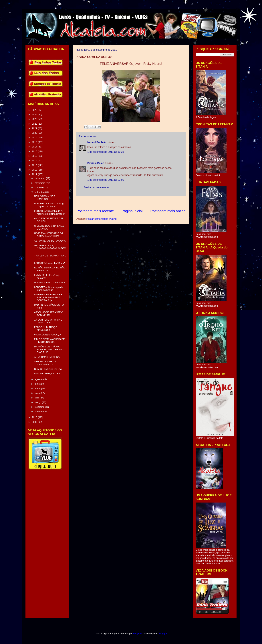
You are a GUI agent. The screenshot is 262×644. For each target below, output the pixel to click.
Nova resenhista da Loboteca (49, 282)
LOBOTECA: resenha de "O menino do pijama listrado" (49, 212)
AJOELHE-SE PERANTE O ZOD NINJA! (49, 314)
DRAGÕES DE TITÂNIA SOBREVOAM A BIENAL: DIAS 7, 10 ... (49, 349)
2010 (35, 417)
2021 (35, 128)
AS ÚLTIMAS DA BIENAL (47, 357)
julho (38, 384)
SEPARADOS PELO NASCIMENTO (45, 363)
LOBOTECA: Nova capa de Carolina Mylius (48, 289)
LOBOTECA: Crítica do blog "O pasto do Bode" (49, 205)
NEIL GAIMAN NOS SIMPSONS (44, 198)
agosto (39, 379)
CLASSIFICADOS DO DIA (48, 369)
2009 (35, 422)
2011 (35, 174)
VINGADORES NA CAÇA (47, 335)
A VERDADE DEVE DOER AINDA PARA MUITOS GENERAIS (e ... (48, 297)
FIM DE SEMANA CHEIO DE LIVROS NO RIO (49, 341)
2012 (35, 170)
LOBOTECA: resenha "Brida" (49, 263)
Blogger (163, 634)
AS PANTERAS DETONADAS (50, 241)
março (38, 402)
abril (37, 398)
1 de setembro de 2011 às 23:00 (106, 180)
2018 (35, 142)
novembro (40, 183)
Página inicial (132, 211)
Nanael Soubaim (97, 142)
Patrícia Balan (96, 163)
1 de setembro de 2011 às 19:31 (106, 152)
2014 (35, 160)
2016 (35, 151)
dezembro (40, 178)
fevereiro (40, 407)
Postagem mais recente (95, 211)
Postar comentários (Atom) (101, 219)
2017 (35, 147)
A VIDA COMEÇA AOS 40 (48, 373)
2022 (35, 124)
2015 (35, 156)
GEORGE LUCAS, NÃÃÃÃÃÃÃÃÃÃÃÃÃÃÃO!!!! (50, 248)
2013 (35, 165)
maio (38, 393)
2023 (35, 119)
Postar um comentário (96, 187)
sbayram (138, 634)
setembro (40, 192)
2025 (35, 110)
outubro (39, 188)
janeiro (39, 411)
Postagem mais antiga (168, 211)
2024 (35, 115)
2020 (35, 133)
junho (38, 389)
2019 (35, 138)
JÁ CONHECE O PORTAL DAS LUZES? (48, 321)
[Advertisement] (143, 202)
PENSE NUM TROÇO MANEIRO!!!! (46, 329)
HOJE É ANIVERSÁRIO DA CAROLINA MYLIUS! (49, 235)
